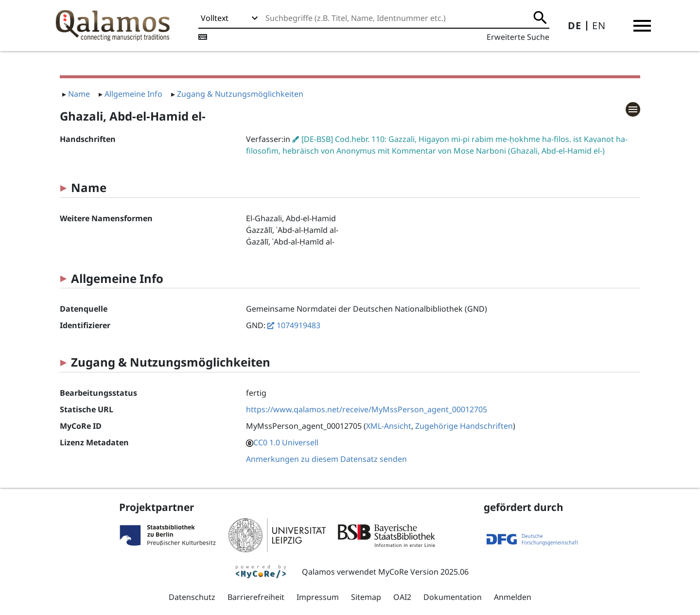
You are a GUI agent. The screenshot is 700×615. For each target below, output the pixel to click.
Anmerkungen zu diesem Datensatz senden (326, 459)
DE (575, 26)
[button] (642, 26)
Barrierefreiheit (256, 597)
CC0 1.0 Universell (286, 442)
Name (79, 94)
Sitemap (366, 597)
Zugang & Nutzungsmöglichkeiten (240, 94)
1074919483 (298, 325)
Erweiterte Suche (518, 37)
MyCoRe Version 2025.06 (423, 572)
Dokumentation (453, 597)
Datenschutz (192, 597)
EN (599, 26)
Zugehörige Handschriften (464, 426)
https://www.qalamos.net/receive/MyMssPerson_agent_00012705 (367, 409)
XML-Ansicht (389, 426)
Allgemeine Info (133, 94)
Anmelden (513, 597)
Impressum (318, 597)
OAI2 (402, 597)
